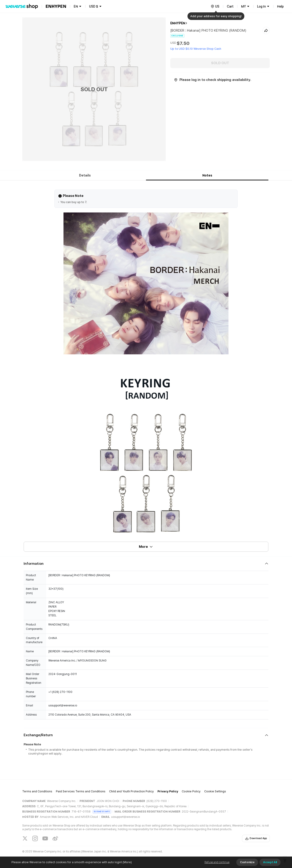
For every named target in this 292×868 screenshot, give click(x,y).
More (146, 547)
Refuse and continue (217, 862)
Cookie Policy (191, 791)
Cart (230, 6)
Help (280, 6)
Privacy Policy (168, 791)
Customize (247, 862)
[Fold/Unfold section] (146, 564)
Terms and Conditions (37, 791)
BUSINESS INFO (102, 812)
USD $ (94, 6)
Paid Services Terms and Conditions (81, 791)
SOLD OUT (220, 63)
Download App (256, 838)
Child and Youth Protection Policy (131, 791)
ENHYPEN (178, 23)
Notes (207, 175)
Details (85, 175)
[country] (215, 6)
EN (76, 6)
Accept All (270, 862)
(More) (127, 862)
